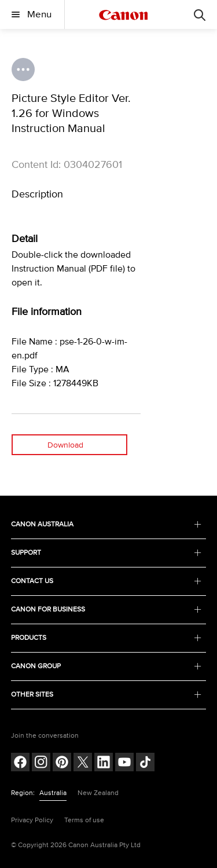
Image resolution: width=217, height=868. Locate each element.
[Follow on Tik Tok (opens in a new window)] (145, 763)
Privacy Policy (32, 820)
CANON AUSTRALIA (106, 524)
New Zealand (98, 793)
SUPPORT (106, 553)
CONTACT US (106, 581)
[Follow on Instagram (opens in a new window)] (41, 763)
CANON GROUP (106, 666)
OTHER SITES (106, 695)
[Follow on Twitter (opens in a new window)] (83, 763)
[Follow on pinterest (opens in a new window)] (62, 763)
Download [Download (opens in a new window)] (65, 445)
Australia (53, 793)
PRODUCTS (106, 638)
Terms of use (84, 820)
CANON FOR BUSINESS (106, 609)
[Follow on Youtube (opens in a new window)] (124, 763)
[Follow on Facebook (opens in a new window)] (20, 763)
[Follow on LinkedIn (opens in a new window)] (104, 763)
